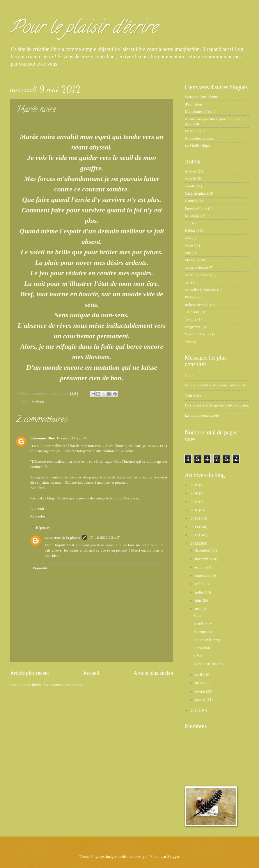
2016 (195, 510)
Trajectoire (193, 395)
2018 (195, 493)
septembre (203, 575)
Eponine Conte (196, 208)
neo (188, 282)
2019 (195, 485)
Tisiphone (192, 312)
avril (199, 675)
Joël (188, 238)
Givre (189, 375)
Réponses (43, 527)
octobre (201, 567)
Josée (189, 245)
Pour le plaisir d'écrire (84, 29)
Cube (198, 616)
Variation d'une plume (201, 97)
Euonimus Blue (42, 438)
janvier (201, 700)
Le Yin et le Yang (207, 640)
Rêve (198, 656)
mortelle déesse (196, 267)
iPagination (193, 104)
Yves (188, 342)
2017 (195, 502)
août (199, 584)
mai (198, 609)
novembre (203, 559)
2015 (195, 518)
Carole (190, 186)
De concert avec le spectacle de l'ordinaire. (217, 405)
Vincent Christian (198, 334)
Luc (188, 253)
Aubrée (190, 179)
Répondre (38, 516)
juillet (200, 592)
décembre (203, 550)
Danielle (191, 201)
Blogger (173, 857)
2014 (195, 527)
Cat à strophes (195, 193)
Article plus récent (30, 673)
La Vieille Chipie (198, 146)
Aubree (190, 171)
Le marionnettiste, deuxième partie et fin (215, 385)
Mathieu (38, 402)
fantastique (193, 216)
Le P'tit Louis (195, 131)
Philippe (191, 297)
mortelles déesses (198, 275)
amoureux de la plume (62, 538)
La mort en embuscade (202, 415)
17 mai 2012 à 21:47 (104, 538)
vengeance (193, 327)
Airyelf (143, 857)
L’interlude (202, 648)
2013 (195, 535)
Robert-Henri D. (197, 305)
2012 (195, 543)
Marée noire (203, 624)
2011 (195, 710)
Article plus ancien (153, 673)
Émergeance (203, 632)
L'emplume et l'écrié (200, 112)
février (201, 691)
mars (199, 683)
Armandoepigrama (199, 138)
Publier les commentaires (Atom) (57, 685)
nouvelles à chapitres (201, 290)
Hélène (190, 230)
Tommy (191, 319)
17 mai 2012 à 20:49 (72, 438)
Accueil (91, 673)
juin (198, 601)
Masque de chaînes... (210, 664)
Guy (188, 223)
